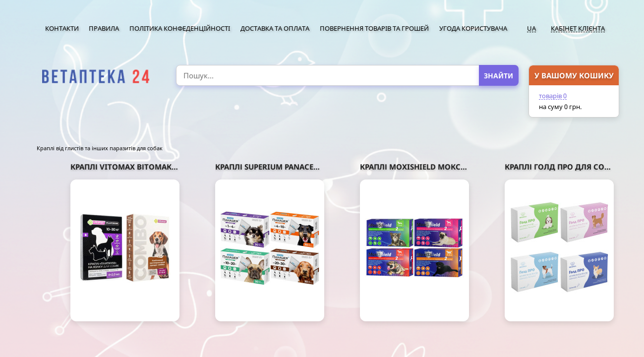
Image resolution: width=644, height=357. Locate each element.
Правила (104, 28)
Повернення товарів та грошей (374, 28)
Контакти (62, 28)
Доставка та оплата (275, 28)
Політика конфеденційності (180, 28)
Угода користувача (473, 28)
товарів (553, 96)
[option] (95, 77)
